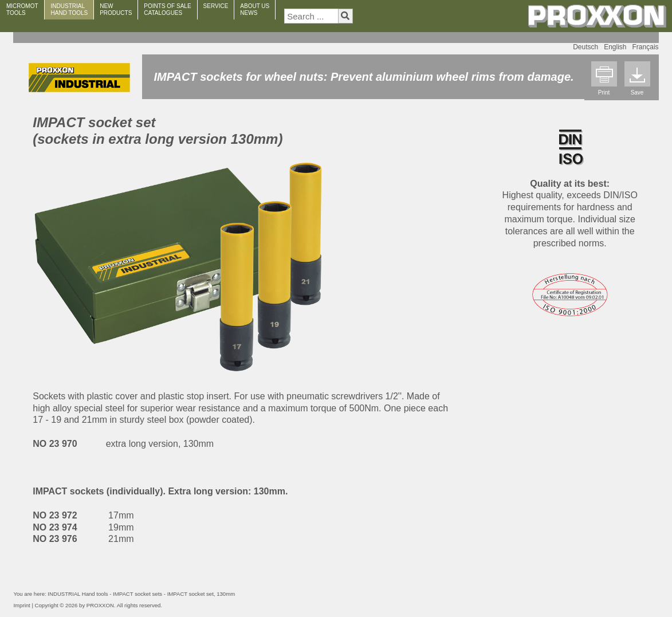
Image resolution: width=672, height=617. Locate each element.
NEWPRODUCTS (116, 9)
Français (646, 47)
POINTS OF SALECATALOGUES (167, 9)
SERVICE (216, 6)
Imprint (21, 605)
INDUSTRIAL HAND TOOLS (70, 9)
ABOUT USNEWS (255, 9)
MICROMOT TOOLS (22, 9)
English (615, 47)
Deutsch (585, 47)
